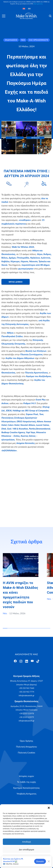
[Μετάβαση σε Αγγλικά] (24, 8)
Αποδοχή (26, 842)
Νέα (5, 613)
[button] (49, 808)
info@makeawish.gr (26, 695)
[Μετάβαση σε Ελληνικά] (29, 8)
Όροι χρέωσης (38, 4)
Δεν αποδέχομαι (26, 850)
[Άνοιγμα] (4, 16)
